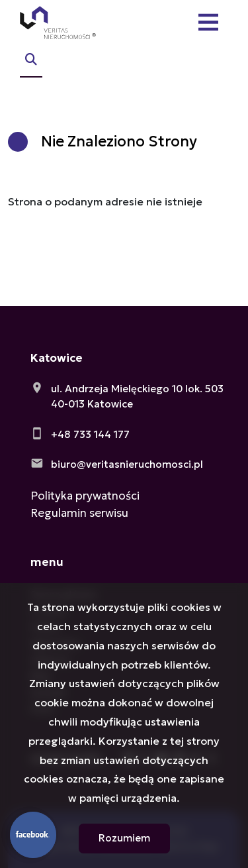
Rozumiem (124, 838)
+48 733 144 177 (90, 434)
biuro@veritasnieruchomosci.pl (127, 464)
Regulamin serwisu (79, 513)
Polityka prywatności (85, 496)
